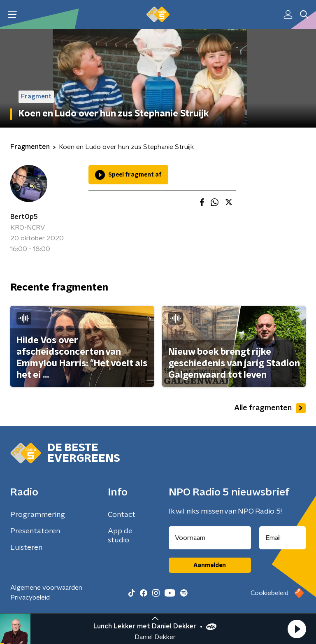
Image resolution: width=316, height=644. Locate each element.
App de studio (120, 536)
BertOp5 (24, 217)
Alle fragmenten (270, 408)
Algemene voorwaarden (46, 588)
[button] (297, 629)
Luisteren (26, 548)
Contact (122, 515)
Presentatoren (35, 531)
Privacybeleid (30, 598)
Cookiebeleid (270, 593)
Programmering (38, 515)
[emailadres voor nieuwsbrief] (283, 538)
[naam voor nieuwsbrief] (210, 538)
